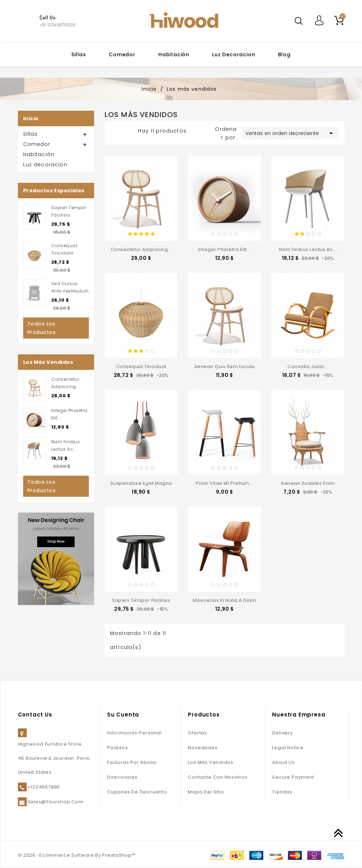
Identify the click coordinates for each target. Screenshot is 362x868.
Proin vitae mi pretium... (224, 483)
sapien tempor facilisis (141, 600)
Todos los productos (42, 328)
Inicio (31, 118)
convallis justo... (308, 367)
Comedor (122, 54)
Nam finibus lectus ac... (308, 249)
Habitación (174, 54)
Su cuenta (123, 715)
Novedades (203, 748)
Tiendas (282, 792)
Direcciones (122, 777)
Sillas (79, 54)
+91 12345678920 (58, 25)
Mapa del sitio (206, 792)
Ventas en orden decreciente (290, 133)
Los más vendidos (210, 762)
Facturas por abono (132, 762)
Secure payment (293, 777)
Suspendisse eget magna (141, 483)
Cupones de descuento (137, 792)
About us (283, 762)
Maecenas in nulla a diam (224, 600)
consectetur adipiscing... (141, 249)
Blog (284, 54)
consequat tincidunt (141, 367)
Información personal (134, 733)
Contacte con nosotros (218, 777)
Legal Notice (288, 748)
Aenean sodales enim (308, 483)
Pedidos (117, 748)
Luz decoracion (233, 54)
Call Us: (48, 17)
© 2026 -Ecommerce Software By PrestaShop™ (77, 855)
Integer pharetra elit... (224, 249)
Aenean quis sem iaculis (225, 367)
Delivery (282, 733)
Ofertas (197, 733)
